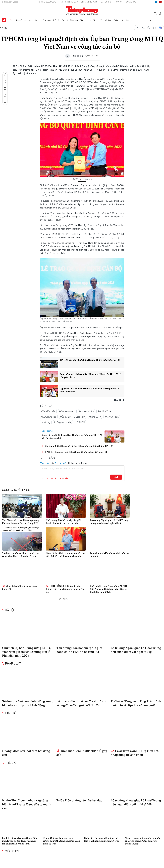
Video (152, 20)
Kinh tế (19, 20)
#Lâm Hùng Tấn (49, 417)
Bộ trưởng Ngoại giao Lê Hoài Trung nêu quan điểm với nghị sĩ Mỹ (109, 522)
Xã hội (11, 20)
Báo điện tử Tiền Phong (82, 11)
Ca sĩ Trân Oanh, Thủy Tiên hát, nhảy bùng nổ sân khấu (135, 753)
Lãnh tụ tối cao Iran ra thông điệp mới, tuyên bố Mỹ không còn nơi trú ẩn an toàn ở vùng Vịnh (20, 841)
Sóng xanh (29, 20)
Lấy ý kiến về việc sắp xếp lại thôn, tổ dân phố (109, 555)
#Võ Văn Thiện (105, 411)
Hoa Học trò (106, 2)
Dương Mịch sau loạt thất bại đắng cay (26, 753)
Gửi (116, 477)
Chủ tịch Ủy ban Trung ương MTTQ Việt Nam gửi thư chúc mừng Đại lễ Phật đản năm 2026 (108, 589)
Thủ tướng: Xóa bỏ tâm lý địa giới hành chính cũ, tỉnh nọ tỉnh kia (63, 522)
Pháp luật (74, 20)
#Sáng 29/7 (95, 417)
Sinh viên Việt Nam (89, 2)
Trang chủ (4, 20)
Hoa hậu (144, 20)
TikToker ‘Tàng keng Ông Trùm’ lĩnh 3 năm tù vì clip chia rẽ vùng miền (136, 703)
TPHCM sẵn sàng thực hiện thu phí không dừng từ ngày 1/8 (90, 360)
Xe (102, 20)
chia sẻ (137, 28)
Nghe (5, 75)
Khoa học (135, 20)
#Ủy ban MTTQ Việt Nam (73, 417)
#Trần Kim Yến (48, 411)
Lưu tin (5, 89)
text (143, 28)
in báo (149, 28)
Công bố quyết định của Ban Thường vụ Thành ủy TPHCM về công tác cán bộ (90, 376)
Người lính (94, 20)
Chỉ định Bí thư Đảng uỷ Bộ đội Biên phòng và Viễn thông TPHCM (79, 446)
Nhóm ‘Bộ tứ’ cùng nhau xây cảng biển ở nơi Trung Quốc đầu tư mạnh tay (27, 804)
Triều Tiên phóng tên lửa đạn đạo (79, 800)
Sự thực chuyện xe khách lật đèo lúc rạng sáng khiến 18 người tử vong (21, 555)
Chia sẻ (5, 82)
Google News (160, 28)
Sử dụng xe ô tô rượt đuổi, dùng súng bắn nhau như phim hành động (27, 703)
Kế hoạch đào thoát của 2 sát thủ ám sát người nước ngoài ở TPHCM (81, 703)
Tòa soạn (119, 2)
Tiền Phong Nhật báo (68, 2)
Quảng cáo (131, 2)
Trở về (5, 103)
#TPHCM (80, 422)
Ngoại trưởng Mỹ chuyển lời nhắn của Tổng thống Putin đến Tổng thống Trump (143, 841)
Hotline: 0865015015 (47, 2)
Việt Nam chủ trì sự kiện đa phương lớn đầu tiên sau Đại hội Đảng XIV (21, 522)
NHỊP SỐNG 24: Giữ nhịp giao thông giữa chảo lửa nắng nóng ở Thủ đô (65, 589)
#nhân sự (46, 422)
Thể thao (84, 20)
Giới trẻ (65, 20)
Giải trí (116, 20)
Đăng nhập (45, 463)
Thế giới (56, 20)
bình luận (155, 28)
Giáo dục (125, 20)
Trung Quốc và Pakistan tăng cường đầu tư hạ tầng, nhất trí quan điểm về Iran (61, 841)
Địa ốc (38, 20)
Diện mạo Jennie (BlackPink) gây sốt (82, 753)
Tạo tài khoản (61, 463)
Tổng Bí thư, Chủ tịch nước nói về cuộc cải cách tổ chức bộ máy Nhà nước (66, 555)
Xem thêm (160, 20)
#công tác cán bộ (63, 422)
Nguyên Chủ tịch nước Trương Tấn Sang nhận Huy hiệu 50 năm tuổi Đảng (89, 390)
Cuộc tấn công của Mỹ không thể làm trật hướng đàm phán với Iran (102, 839)
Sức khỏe (47, 20)
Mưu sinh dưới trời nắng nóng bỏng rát (20, 587)
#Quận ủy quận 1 (67, 411)
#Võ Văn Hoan (112, 417)
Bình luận (5, 96)
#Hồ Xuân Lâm (86, 411)
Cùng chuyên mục (16, 490)
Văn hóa (108, 20)
